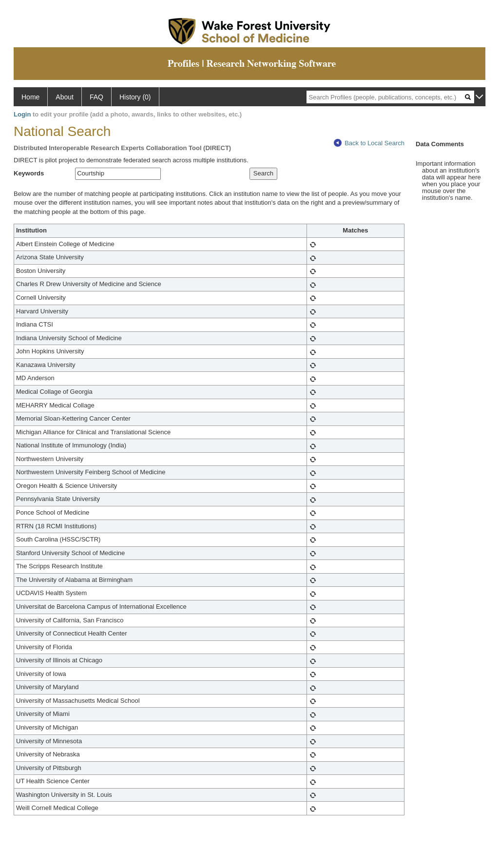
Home (30, 97)
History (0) (135, 97)
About (65, 97)
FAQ (96, 97)
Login (22, 114)
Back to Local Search (369, 143)
